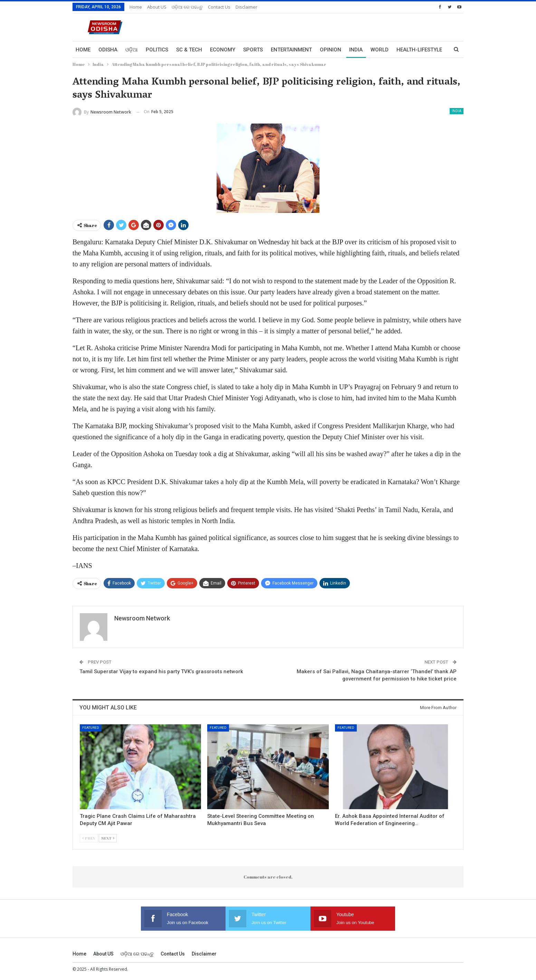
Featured (91, 728)
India (356, 50)
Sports (253, 50)
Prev (89, 838)
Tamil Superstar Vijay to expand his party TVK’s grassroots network (161, 672)
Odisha (108, 50)
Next (108, 838)
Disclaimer (246, 7)
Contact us (219, 7)
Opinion (331, 50)
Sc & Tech (189, 50)
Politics (157, 50)
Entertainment (291, 50)
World (380, 50)
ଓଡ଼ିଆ (132, 50)
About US (157, 7)
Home (136, 7)
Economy (223, 50)
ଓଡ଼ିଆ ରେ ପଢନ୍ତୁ (187, 7)
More (404, 50)
